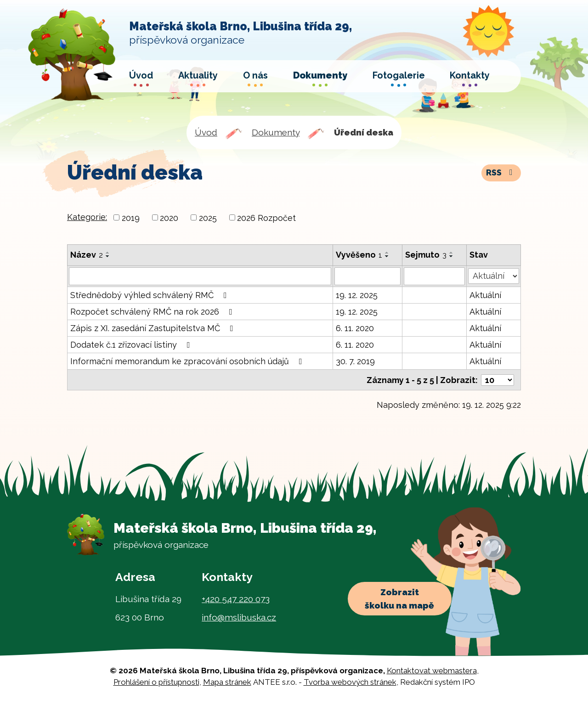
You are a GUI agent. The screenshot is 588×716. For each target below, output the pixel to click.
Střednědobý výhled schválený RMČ (150, 295)
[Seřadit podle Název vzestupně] (108, 253)
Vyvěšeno (359, 255)
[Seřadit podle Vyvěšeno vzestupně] (387, 253)
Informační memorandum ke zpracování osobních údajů (188, 361)
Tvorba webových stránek (350, 682)
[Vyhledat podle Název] (200, 276)
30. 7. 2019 (355, 361)
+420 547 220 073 (236, 598)
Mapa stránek (227, 682)
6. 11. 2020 (355, 328)
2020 (169, 217)
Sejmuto (426, 255)
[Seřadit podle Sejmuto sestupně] (452, 256)
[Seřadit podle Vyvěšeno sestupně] (387, 256)
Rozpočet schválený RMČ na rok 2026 (153, 311)
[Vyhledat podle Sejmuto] (435, 276)
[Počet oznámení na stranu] (498, 379)
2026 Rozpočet (266, 217)
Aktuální (485, 295)
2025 (208, 217)
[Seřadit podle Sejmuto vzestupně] (452, 253)
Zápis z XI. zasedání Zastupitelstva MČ (154, 328)
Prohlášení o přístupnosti (156, 682)
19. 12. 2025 (357, 295)
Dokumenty (276, 132)
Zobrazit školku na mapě (401, 600)
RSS (501, 173)
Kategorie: (87, 217)
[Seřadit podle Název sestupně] (108, 256)
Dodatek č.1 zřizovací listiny (132, 344)
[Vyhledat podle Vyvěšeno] (368, 276)
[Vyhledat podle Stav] (494, 275)
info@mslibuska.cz (239, 616)
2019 (131, 217)
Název (87, 255)
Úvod (206, 132)
